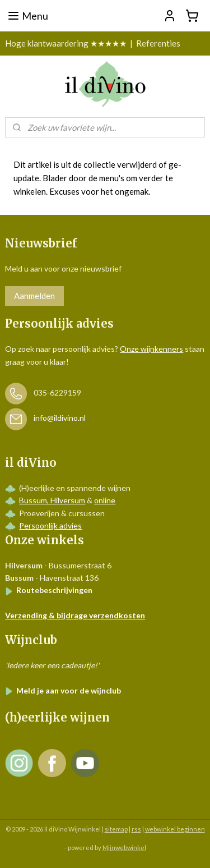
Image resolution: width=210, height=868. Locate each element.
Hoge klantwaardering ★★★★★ (66, 43)
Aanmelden (34, 296)
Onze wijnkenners (151, 349)
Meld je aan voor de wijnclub (63, 690)
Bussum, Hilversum (52, 500)
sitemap (116, 829)
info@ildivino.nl (60, 418)
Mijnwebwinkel (124, 848)
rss (136, 829)
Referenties (158, 43)
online (105, 500)
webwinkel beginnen (175, 829)
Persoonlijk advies (50, 525)
